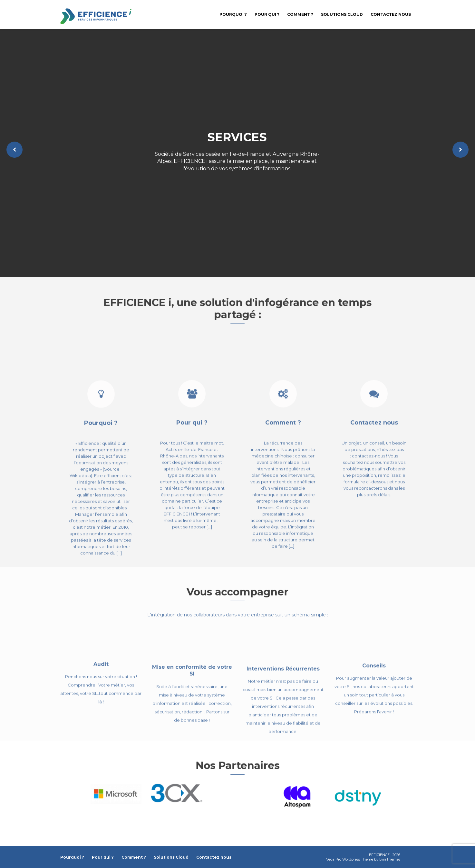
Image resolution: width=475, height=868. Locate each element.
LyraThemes (390, 859)
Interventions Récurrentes (283, 695)
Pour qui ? (267, 14)
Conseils (374, 687)
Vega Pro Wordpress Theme (350, 859)
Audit (101, 683)
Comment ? (300, 14)
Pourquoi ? (233, 14)
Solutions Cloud (342, 14)
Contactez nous (391, 14)
